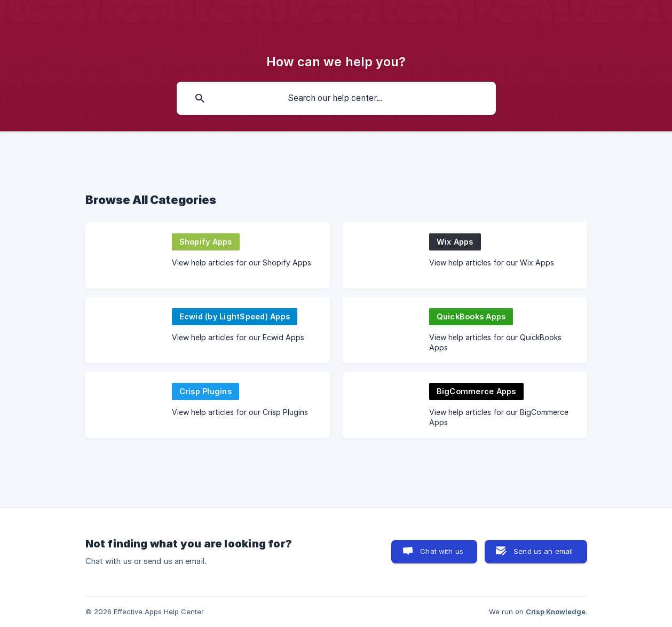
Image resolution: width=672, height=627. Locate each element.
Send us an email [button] (543, 551)
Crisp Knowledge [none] (556, 612)
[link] (208, 255)
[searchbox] (336, 98)
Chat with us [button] (442, 551)
